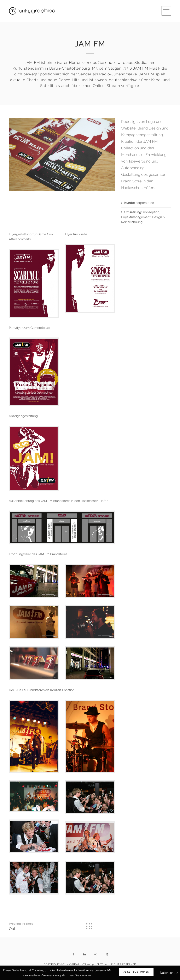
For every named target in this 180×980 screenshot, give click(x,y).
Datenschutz (169, 973)
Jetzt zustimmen (136, 972)
